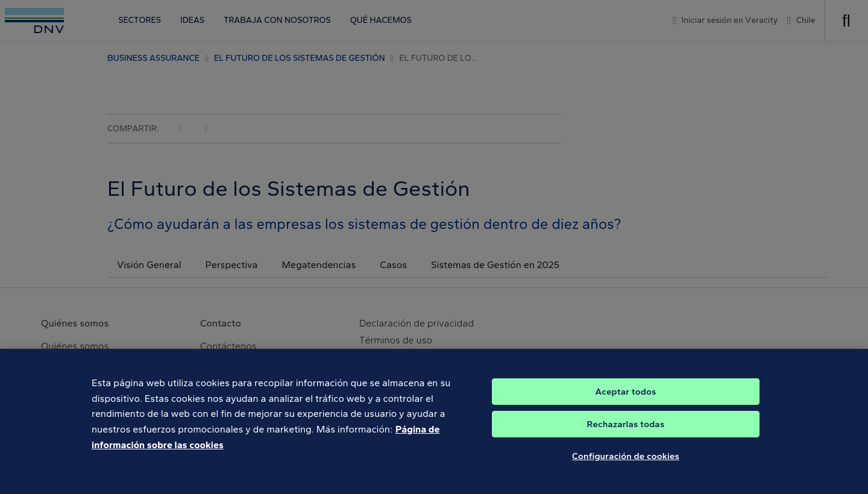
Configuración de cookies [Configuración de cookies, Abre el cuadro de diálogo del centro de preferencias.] (626, 464)
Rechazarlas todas (626, 432)
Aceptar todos (626, 399)
